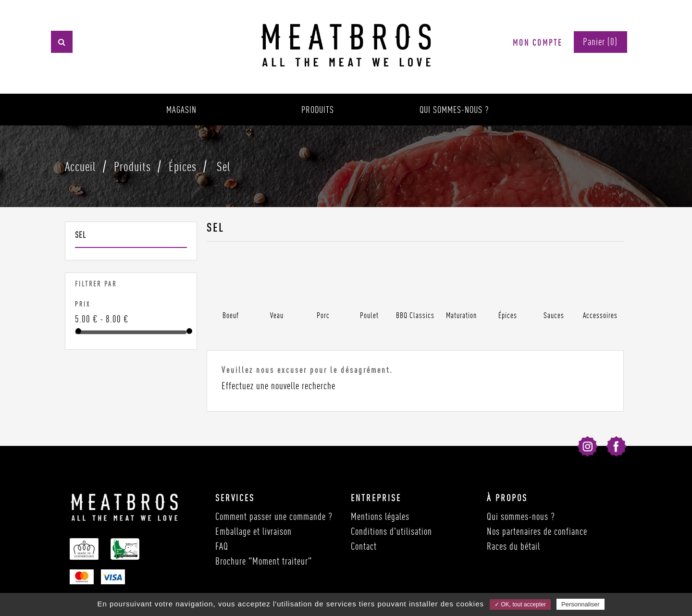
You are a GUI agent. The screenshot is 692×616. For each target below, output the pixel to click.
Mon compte (538, 43)
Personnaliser (581, 604)
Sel (80, 235)
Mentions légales (380, 516)
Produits (318, 110)
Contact (364, 546)
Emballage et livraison (253, 531)
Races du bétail (513, 546)
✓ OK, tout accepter (520, 604)
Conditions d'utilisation (391, 531)
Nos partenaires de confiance (537, 531)
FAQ (222, 546)
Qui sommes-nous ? (454, 110)
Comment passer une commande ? (274, 516)
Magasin (181, 110)
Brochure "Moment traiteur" (264, 561)
